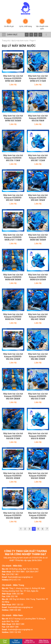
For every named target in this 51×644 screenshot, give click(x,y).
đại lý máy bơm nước (20, 41)
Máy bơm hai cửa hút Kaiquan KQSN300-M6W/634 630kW (38, 277)
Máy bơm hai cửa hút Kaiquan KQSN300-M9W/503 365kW (13, 118)
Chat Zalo (5, 641)
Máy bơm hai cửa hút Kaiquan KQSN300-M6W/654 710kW (13, 317)
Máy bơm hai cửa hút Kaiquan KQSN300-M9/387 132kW (38, 158)
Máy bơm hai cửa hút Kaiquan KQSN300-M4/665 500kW (38, 476)
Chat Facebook (16, 641)
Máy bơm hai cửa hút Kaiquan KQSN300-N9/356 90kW (38, 118)
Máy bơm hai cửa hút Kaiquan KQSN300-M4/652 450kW (13, 476)
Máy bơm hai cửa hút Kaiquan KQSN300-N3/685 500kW (38, 515)
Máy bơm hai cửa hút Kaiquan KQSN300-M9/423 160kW (13, 198)
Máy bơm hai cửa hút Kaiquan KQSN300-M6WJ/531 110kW (13, 237)
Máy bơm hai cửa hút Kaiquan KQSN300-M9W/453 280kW (13, 78)
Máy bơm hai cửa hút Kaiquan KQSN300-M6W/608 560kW (13, 277)
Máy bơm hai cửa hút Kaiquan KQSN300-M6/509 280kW (13, 396)
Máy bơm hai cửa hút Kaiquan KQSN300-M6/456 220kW (13, 356)
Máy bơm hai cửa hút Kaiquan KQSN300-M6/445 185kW (38, 317)
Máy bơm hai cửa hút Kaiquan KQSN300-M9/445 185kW (38, 198)
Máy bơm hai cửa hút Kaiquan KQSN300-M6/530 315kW (38, 396)
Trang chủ (6, 41)
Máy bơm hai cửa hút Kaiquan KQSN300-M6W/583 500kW (38, 237)
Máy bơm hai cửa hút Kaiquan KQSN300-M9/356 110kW (13, 158)
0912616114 (29, 641)
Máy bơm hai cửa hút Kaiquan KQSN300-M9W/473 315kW (38, 78)
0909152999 (44, 641)
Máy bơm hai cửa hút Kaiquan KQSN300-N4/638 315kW (13, 436)
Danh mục (12, 35)
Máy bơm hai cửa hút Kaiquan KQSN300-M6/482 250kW (38, 356)
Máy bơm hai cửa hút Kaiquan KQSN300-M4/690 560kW (13, 515)
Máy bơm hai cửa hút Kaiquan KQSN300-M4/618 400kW (38, 436)
